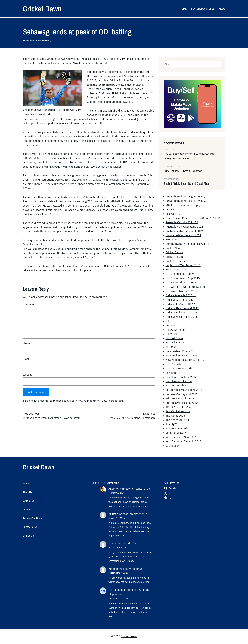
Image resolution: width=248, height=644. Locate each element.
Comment (30, 304)
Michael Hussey (175, 343)
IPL (168, 321)
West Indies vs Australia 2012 (183, 441)
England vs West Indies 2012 (183, 265)
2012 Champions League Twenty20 (187, 197)
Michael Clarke (175, 338)
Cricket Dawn (42, 9)
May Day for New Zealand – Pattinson (132, 418)
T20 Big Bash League (178, 407)
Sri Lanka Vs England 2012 (182, 394)
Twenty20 (172, 424)
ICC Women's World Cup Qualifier (186, 287)
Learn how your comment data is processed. (97, 401)
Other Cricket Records (179, 368)
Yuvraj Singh (173, 446)
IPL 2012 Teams (175, 330)
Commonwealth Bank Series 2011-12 (188, 244)
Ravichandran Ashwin (179, 381)
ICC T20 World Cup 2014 (181, 283)
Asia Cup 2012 (174, 210)
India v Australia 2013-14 (181, 295)
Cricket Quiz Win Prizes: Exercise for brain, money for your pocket (190, 156)
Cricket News (174, 248)
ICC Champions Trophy (180, 274)
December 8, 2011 (47, 41)
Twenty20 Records (177, 428)
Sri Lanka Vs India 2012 (180, 398)
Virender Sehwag (176, 433)
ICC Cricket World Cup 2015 (183, 278)
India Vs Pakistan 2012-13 (182, 313)
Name (27, 343)
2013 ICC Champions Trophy (183, 205)
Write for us (143, 489)
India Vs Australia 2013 (180, 300)
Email (27, 359)
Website (28, 375)
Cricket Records (175, 261)
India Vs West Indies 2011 (181, 317)
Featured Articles (176, 270)
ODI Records (173, 364)
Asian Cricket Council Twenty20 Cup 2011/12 (193, 218)
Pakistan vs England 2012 (181, 377)
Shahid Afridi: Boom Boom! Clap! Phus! (187, 184)
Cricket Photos (174, 252)
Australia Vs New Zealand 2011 (184, 227)
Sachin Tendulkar (176, 386)
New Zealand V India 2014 (182, 351)
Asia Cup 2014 (174, 214)
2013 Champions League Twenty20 (187, 201)
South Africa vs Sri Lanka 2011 (184, 390)
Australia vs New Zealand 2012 (184, 231)
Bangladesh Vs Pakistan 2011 (183, 235)
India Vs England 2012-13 (181, 304)
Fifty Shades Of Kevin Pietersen (183, 171)
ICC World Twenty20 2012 (182, 291)
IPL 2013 (171, 334)
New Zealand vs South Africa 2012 (186, 360)
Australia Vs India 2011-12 (182, 222)
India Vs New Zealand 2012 (182, 308)
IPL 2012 (171, 325)
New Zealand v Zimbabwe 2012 (185, 355)
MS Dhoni (171, 347)
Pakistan (171, 373)
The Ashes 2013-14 (177, 420)
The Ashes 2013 (175, 416)
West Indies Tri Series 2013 (182, 437)
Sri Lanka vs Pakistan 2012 (182, 403)
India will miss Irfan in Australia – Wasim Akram (52, 418)
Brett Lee (171, 240)
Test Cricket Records (178, 411)
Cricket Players (175, 257)
